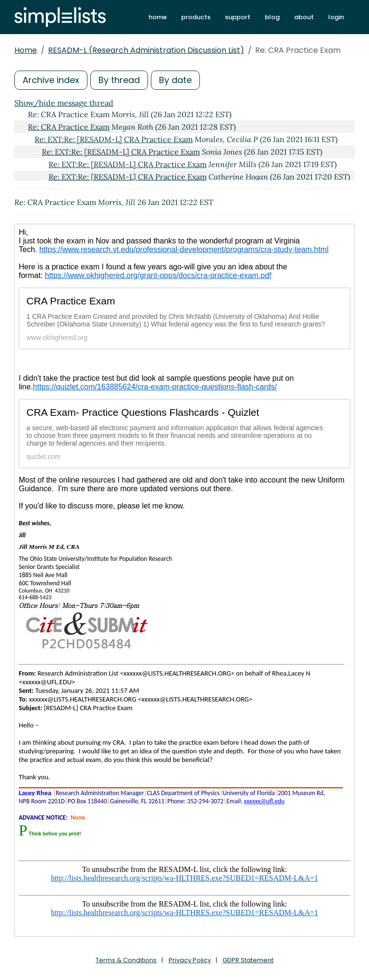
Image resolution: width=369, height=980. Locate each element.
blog (272, 17)
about (304, 17)
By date (175, 80)
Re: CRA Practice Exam (69, 127)
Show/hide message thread (64, 103)
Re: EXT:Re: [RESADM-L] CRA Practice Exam (114, 139)
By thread (119, 80)
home (158, 17)
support (238, 17)
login (336, 17)
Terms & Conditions (126, 960)
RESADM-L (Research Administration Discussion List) (146, 50)
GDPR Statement (248, 960)
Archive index (51, 80)
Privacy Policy (190, 960)
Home (26, 50)
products (196, 17)
